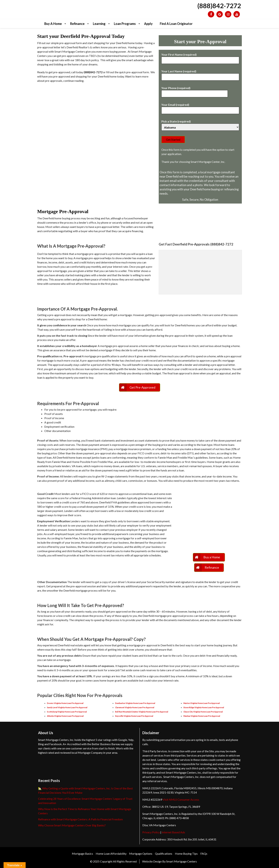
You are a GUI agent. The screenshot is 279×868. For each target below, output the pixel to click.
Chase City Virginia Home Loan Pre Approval (203, 712)
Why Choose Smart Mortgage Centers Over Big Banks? (72, 825)
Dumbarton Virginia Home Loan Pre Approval (135, 703)
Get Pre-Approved (142, 387)
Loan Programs (125, 24)
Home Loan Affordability (111, 854)
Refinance (77, 24)
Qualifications (164, 854)
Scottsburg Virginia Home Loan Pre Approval (67, 712)
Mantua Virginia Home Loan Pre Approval (202, 716)
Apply (148, 24)
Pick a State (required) (200, 124)
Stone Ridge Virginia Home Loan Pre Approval (204, 707)
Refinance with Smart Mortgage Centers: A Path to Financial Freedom (80, 819)
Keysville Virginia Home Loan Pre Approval (134, 716)
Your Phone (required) (195, 91)
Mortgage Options (141, 854)
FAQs (204, 854)
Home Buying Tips (186, 854)
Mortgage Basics (82, 854)
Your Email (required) (200, 108)
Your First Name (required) (200, 57)
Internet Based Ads (173, 832)
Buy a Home (53, 24)
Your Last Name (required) (200, 74)
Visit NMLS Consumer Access (181, 799)
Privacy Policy (151, 832)
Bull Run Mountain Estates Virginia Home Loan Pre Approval (142, 712)
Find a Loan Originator (176, 24)
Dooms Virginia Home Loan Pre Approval (65, 703)
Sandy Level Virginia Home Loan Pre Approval (67, 707)
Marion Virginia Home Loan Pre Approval (202, 703)
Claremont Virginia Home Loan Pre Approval (135, 707)
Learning (99, 24)
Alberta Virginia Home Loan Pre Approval (65, 716)
